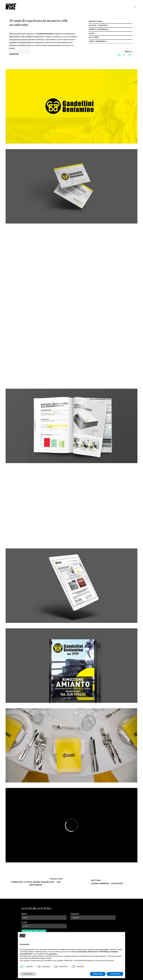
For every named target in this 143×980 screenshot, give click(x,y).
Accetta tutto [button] (115, 974)
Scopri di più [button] (28, 974)
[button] (122, 936)
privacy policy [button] (103, 950)
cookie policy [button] (53, 954)
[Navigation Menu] (136, 7)
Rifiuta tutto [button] (98, 974)
